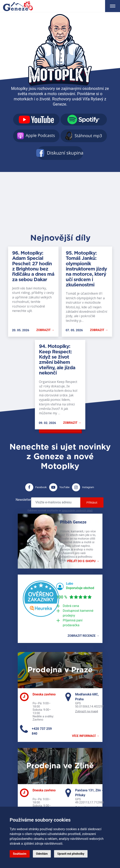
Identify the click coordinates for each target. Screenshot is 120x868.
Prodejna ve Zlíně (60, 766)
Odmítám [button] (42, 854)
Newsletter (23, 500)
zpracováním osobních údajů (77, 511)
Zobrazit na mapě (87, 711)
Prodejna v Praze (60, 670)
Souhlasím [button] (20, 854)
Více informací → (86, 736)
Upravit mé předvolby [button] (71, 854)
